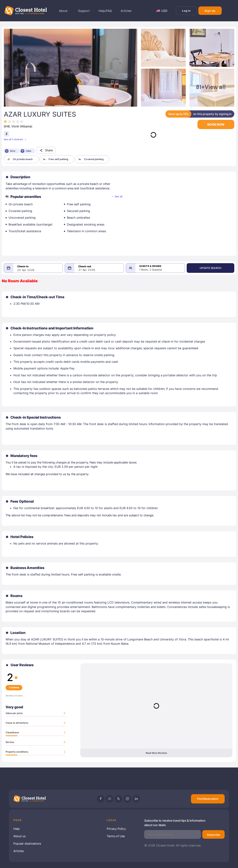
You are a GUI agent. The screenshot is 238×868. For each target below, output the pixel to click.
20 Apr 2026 (26, 270)
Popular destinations (27, 844)
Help (17, 829)
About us (19, 836)
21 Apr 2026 (90, 270)
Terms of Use (116, 836)
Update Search (215, 268)
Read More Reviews (156, 753)
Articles (19, 851)
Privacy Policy (116, 829)
